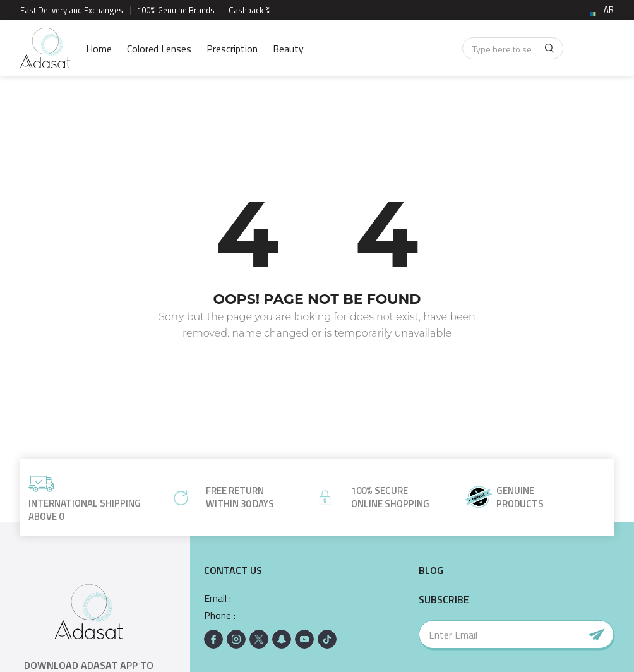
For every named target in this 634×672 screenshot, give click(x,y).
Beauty (288, 49)
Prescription (232, 49)
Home (99, 49)
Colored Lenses (159, 49)
